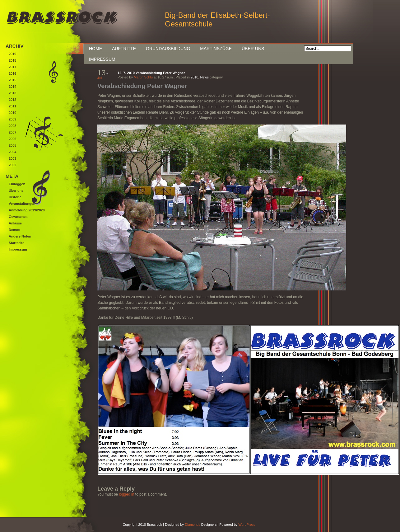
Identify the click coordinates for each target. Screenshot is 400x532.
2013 (12, 93)
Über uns (253, 49)
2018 (12, 60)
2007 (12, 132)
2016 (12, 73)
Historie (15, 197)
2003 (12, 158)
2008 (12, 126)
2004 (12, 152)
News (204, 77)
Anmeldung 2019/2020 (27, 210)
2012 (12, 100)
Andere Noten (20, 236)
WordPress (247, 525)
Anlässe (15, 223)
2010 (194, 77)
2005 (12, 145)
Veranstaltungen (22, 204)
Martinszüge (216, 49)
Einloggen (17, 184)
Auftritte (124, 49)
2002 (12, 165)
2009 (12, 119)
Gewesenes (18, 217)
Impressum (102, 59)
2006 (12, 139)
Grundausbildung (168, 49)
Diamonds (193, 525)
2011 (12, 106)
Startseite (16, 243)
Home (95, 49)
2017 (12, 67)
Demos (14, 230)
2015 (12, 80)
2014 (12, 87)
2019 (12, 54)
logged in (127, 494)
